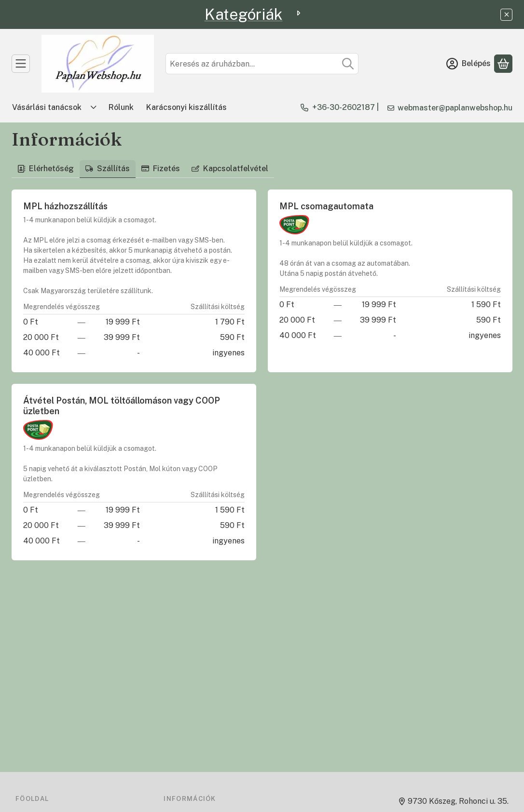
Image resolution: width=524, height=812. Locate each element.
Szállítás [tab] (108, 169)
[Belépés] (469, 64)
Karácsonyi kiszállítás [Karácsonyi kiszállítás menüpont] (186, 107)
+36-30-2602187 (344, 107)
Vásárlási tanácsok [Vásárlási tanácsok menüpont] (47, 107)
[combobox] (262, 64)
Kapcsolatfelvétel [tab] (230, 169)
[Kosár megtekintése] (503, 64)
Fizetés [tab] (161, 169)
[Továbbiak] (94, 108)
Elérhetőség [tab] (46, 169)
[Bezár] (506, 15)
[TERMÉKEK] (21, 64)
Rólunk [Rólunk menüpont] (121, 107)
